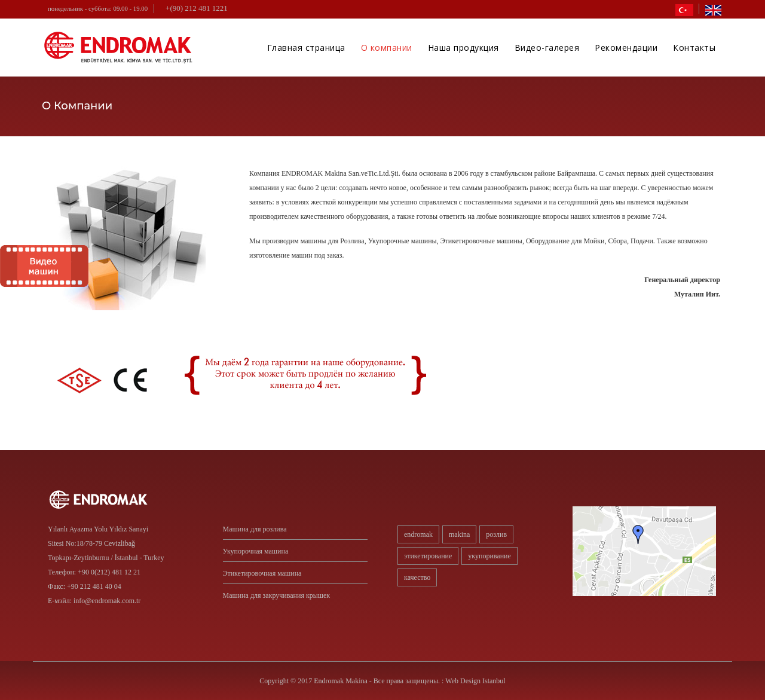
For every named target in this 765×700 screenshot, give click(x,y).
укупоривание (489, 556)
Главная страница (306, 48)
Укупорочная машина (256, 551)
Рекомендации (626, 48)
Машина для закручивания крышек (277, 595)
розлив (496, 534)
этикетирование (428, 556)
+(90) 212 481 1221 (197, 8)
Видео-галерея (547, 48)
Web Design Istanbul (475, 681)
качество (417, 577)
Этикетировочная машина (262, 573)
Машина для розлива (255, 529)
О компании (387, 48)
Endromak (418, 534)
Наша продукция (463, 48)
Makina (459, 534)
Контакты (694, 48)
